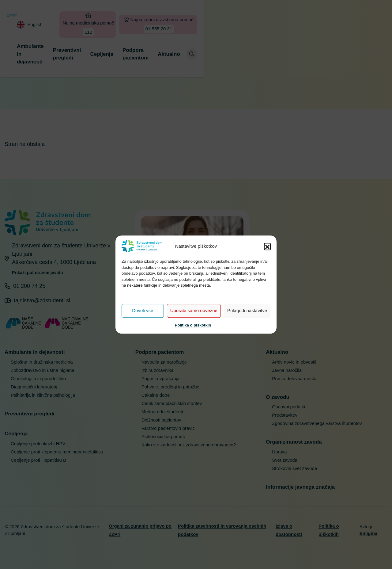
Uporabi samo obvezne (194, 310)
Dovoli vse (143, 310)
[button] (267, 246)
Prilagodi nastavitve (247, 310)
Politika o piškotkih (193, 325)
